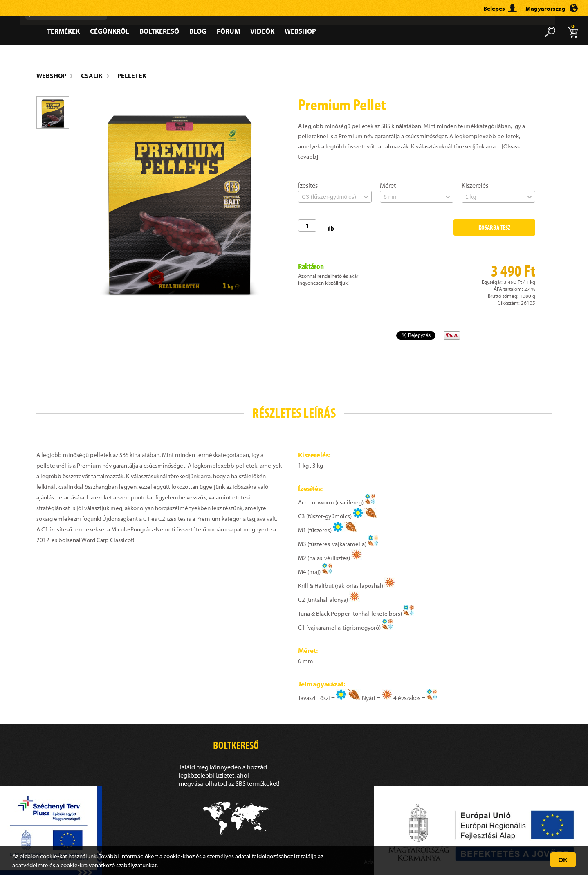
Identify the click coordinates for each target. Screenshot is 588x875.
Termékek (63, 31)
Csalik (92, 76)
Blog (198, 31)
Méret (388, 185)
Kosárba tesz (494, 227)
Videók (262, 31)
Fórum (228, 31)
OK (563, 860)
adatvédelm (28, 865)
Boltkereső (159, 31)
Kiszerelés (475, 185)
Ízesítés (308, 185)
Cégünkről (110, 31)
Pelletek (132, 76)
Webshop (300, 31)
